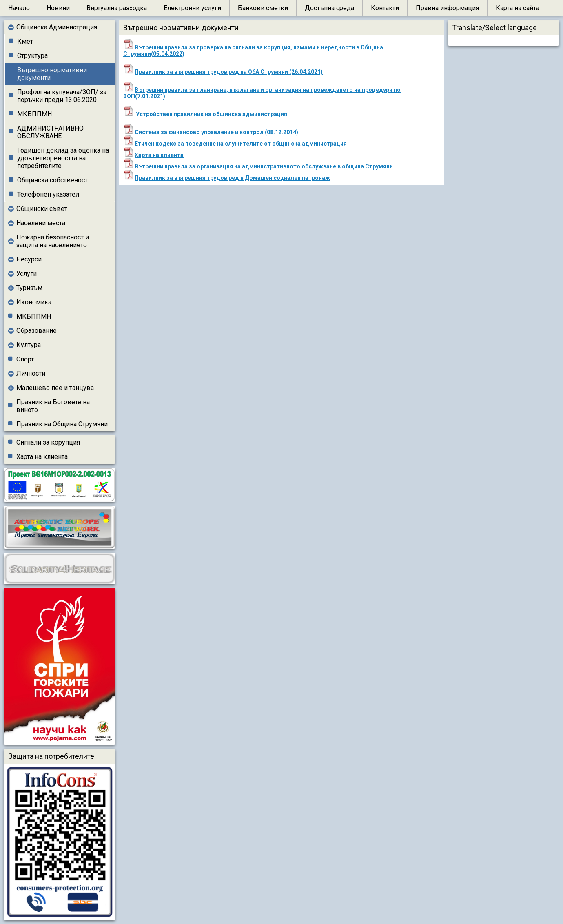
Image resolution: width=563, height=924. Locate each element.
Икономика (34, 302)
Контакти (385, 8)
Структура (32, 56)
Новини (58, 8)
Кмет (25, 41)
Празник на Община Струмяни (62, 424)
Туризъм (29, 288)
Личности (31, 373)
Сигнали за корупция (48, 442)
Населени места (41, 223)
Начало (19, 8)
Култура (29, 345)
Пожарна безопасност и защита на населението (53, 241)
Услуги (27, 274)
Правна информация (447, 8)
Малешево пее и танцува (55, 388)
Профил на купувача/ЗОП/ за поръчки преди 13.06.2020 (62, 96)
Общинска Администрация (57, 27)
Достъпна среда (329, 8)
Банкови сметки (263, 8)
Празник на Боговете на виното (53, 406)
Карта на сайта (518, 8)
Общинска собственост (52, 180)
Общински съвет (42, 209)
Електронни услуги (192, 8)
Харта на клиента (42, 457)
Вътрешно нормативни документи (52, 74)
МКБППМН (34, 114)
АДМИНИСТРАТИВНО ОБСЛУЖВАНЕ (50, 132)
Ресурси (29, 259)
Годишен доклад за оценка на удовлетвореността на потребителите (63, 158)
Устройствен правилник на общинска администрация (212, 114)
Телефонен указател (48, 194)
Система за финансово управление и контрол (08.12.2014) (217, 132)
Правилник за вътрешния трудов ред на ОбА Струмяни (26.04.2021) (229, 72)
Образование (37, 331)
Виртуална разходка (117, 8)
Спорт (25, 359)
